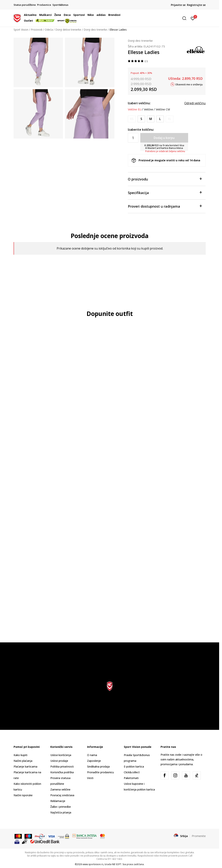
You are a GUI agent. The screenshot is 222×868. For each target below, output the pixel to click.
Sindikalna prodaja (98, 766)
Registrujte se (196, 5)
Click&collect (132, 772)
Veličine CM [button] (163, 109)
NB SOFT (117, 864)
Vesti (90, 778)
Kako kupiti (20, 755)
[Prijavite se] (193, 18)
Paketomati (131, 778)
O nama (92, 755)
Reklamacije (58, 801)
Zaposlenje (94, 761)
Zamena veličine (60, 789)
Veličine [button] (149, 109)
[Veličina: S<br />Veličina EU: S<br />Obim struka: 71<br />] (141, 119)
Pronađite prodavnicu (100, 772)
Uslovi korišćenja (61, 755)
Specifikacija (165, 192)
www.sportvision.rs (93, 864)
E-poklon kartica (134, 766)
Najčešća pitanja (61, 812)
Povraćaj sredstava (62, 795)
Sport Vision (21, 30)
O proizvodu (165, 179)
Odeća (49, 30)
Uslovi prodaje (59, 761)
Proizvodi (37, 30)
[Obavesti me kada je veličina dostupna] (132, 119)
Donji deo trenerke (95, 30)
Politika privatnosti (62, 766)
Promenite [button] (199, 836)
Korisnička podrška (62, 772)
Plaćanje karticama (25, 766)
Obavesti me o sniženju (189, 84)
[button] (159, 18)
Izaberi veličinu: (139, 103)
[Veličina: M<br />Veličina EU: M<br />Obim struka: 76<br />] (151, 119)
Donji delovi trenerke (68, 30)
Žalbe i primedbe (61, 807)
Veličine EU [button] (135, 109)
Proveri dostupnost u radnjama (165, 206)
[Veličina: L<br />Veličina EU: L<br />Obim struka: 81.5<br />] (160, 119)
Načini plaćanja (23, 761)
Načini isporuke (23, 795)
